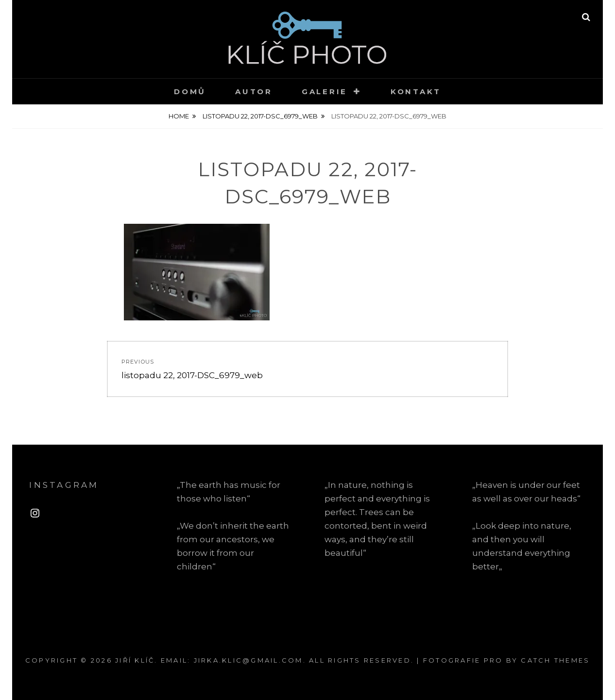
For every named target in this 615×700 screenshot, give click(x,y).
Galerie (325, 92)
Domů (190, 92)
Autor (254, 92)
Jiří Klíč (135, 660)
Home (179, 116)
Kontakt (416, 92)
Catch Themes (555, 660)
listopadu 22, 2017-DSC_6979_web (260, 116)
